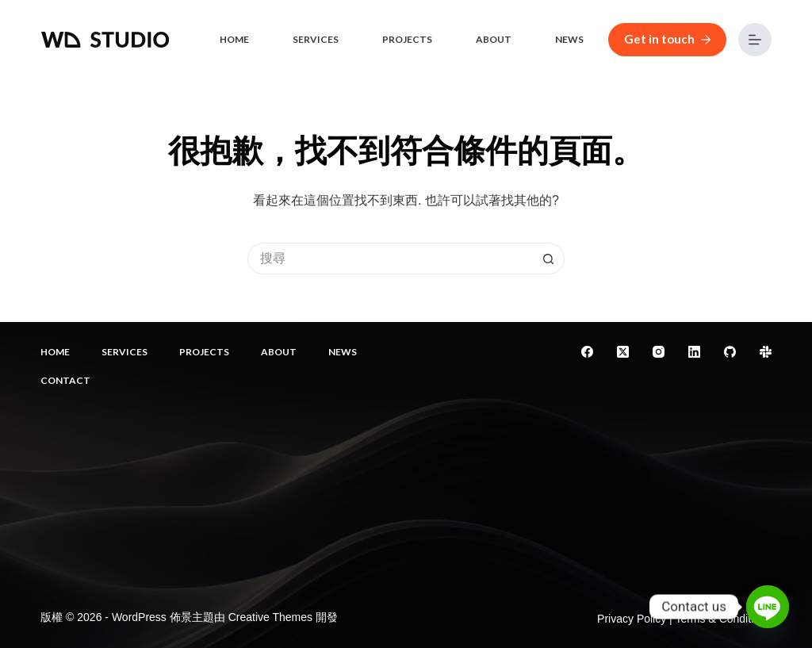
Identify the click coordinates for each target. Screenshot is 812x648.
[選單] (755, 40)
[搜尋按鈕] (549, 259)
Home (234, 39)
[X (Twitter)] (623, 352)
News (569, 39)
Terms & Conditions (723, 619)
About (494, 39)
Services (316, 39)
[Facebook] (587, 352)
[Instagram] (659, 352)
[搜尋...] (390, 259)
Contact (65, 380)
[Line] (768, 607)
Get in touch (667, 39)
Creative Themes (270, 617)
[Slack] (766, 352)
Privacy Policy (632, 619)
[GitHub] (730, 352)
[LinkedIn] (694, 352)
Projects (407, 39)
